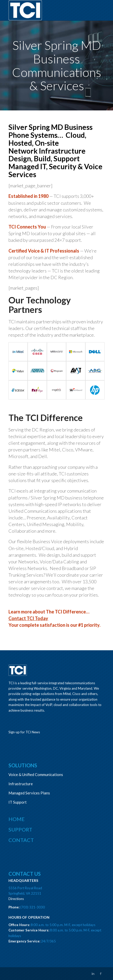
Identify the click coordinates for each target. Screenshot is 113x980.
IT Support (18, 802)
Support (20, 829)
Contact (21, 840)
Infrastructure (21, 784)
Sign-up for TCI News (24, 732)
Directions (16, 899)
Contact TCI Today (28, 618)
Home (17, 819)
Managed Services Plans (29, 793)
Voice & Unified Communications (36, 774)
